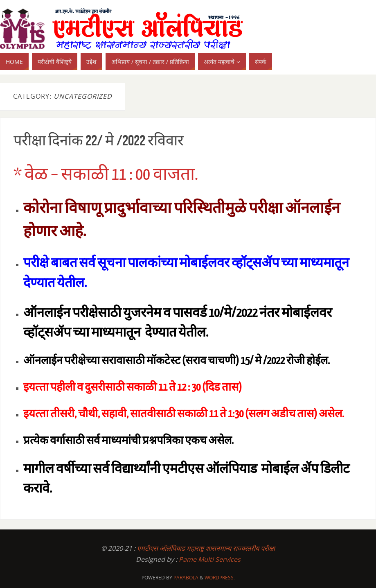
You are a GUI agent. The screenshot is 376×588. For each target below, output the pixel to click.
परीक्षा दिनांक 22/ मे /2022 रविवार (99, 140)
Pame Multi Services (210, 559)
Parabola (186, 578)
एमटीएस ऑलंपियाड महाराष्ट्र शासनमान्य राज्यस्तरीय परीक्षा (206, 548)
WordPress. (220, 578)
